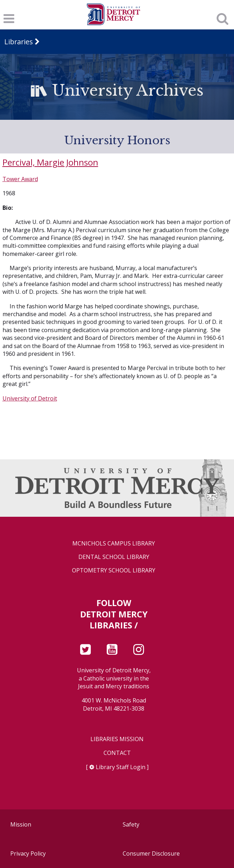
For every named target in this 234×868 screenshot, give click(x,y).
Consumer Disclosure (151, 853)
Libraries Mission (117, 739)
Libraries (19, 42)
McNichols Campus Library (114, 544)
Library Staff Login (121, 767)
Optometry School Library (114, 570)
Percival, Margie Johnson (50, 162)
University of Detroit (30, 398)
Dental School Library (114, 557)
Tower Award (20, 179)
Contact (117, 753)
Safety (131, 824)
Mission (21, 824)
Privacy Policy (28, 853)
